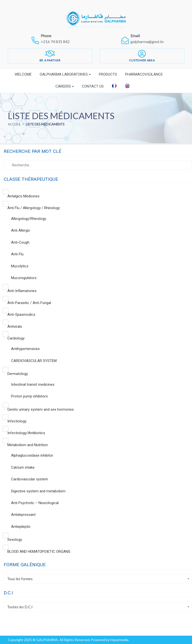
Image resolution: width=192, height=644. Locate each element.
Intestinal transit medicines (33, 384)
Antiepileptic (21, 527)
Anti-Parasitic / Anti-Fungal (29, 303)
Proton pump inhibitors (29, 396)
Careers (63, 86)
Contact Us (93, 86)
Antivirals (15, 327)
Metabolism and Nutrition (28, 445)
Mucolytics (20, 266)
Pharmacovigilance (144, 74)
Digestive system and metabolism (38, 491)
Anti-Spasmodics (21, 315)
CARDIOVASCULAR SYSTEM (34, 361)
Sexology (15, 540)
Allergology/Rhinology (29, 219)
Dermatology (18, 374)
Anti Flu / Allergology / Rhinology (34, 208)
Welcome (23, 74)
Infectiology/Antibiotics (26, 433)
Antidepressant (23, 515)
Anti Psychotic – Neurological (35, 503)
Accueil (14, 124)
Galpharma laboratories (64, 74)
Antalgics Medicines (23, 196)
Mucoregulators (24, 278)
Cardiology (16, 338)
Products (108, 74)
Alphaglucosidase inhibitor (32, 455)
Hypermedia (119, 640)
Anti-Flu (17, 254)
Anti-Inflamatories (22, 291)
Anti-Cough (20, 242)
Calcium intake (23, 467)
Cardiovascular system (30, 479)
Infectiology (17, 421)
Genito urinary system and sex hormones (41, 409)
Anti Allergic (21, 230)
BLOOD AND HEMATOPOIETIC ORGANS (39, 552)
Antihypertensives (25, 349)
